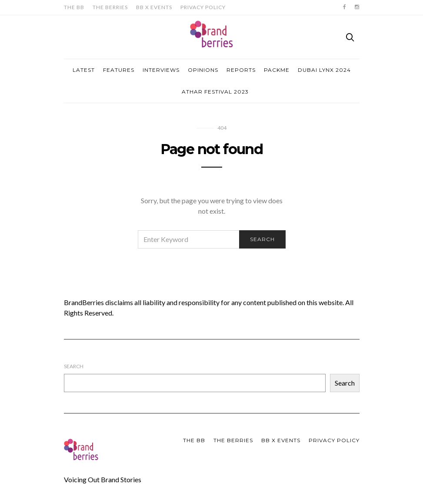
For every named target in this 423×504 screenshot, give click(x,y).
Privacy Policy (203, 7)
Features (119, 70)
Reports (241, 70)
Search (74, 366)
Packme (277, 70)
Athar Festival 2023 (215, 92)
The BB (74, 7)
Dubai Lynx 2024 (324, 70)
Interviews (161, 70)
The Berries (110, 7)
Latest (84, 70)
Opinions (203, 70)
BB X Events (154, 7)
